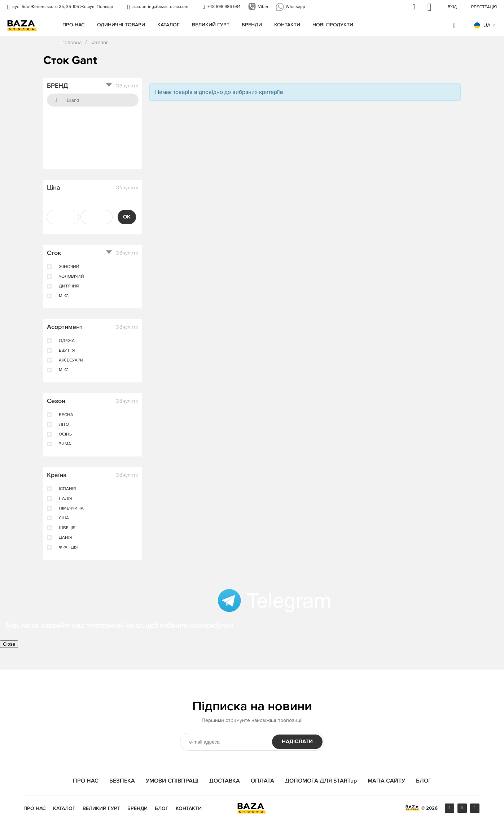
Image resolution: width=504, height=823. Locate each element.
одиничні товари (121, 25)
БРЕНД (57, 86)
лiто (64, 425)
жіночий (69, 267)
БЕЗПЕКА (122, 781)
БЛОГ (424, 781)
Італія (65, 499)
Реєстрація (484, 7)
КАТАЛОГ (168, 25)
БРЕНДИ (252, 25)
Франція (68, 547)
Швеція (67, 528)
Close (9, 644)
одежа (67, 341)
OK (127, 217)
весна (66, 415)
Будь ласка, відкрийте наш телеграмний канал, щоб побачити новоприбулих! (119, 625)
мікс (64, 296)
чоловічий (71, 277)
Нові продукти (333, 25)
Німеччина (71, 508)
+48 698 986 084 (224, 7)
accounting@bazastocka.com (160, 7)
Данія (65, 538)
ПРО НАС (74, 25)
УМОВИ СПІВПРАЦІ (172, 781)
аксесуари (71, 360)
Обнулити (127, 86)
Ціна (54, 187)
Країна (57, 475)
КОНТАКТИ (287, 25)
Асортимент (65, 327)
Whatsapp (295, 7)
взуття (67, 351)
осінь (65, 434)
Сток (54, 253)
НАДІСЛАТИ (297, 742)
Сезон (56, 401)
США (64, 518)
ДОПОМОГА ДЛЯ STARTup (321, 781)
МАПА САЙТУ (386, 781)
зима (65, 444)
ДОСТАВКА (225, 781)
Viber (263, 7)
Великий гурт (211, 25)
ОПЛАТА (262, 781)
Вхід (452, 7)
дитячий (69, 286)
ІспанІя (67, 489)
